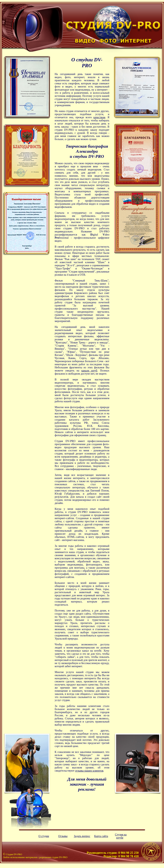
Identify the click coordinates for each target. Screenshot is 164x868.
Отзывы (63, 836)
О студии (44, 836)
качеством (99, 117)
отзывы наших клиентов (89, 771)
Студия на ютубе (121, 836)
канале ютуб (89, 371)
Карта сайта (101, 836)
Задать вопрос (82, 836)
